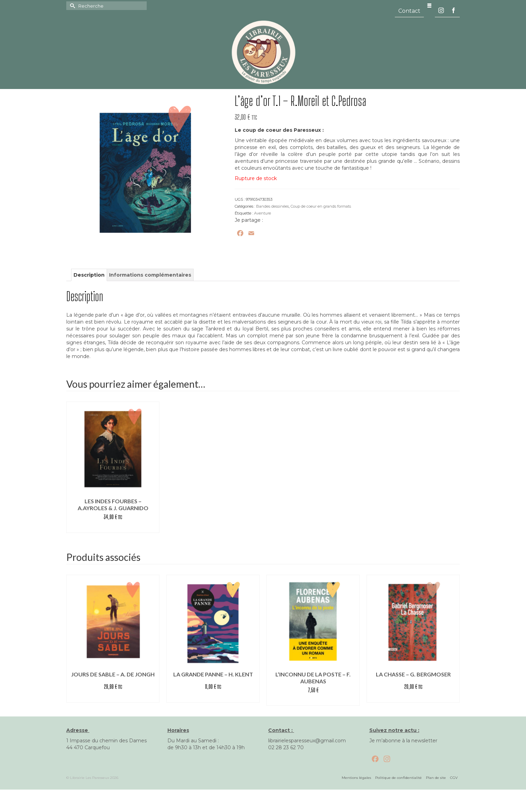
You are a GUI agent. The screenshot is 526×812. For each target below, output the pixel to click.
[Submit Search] (71, 6)
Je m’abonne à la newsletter (403, 741)
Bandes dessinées (272, 206)
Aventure (262, 213)
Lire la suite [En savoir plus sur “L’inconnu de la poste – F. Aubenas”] (313, 700)
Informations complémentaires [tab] (150, 275)
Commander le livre (113, 528)
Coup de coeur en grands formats (321, 206)
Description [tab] (89, 275)
